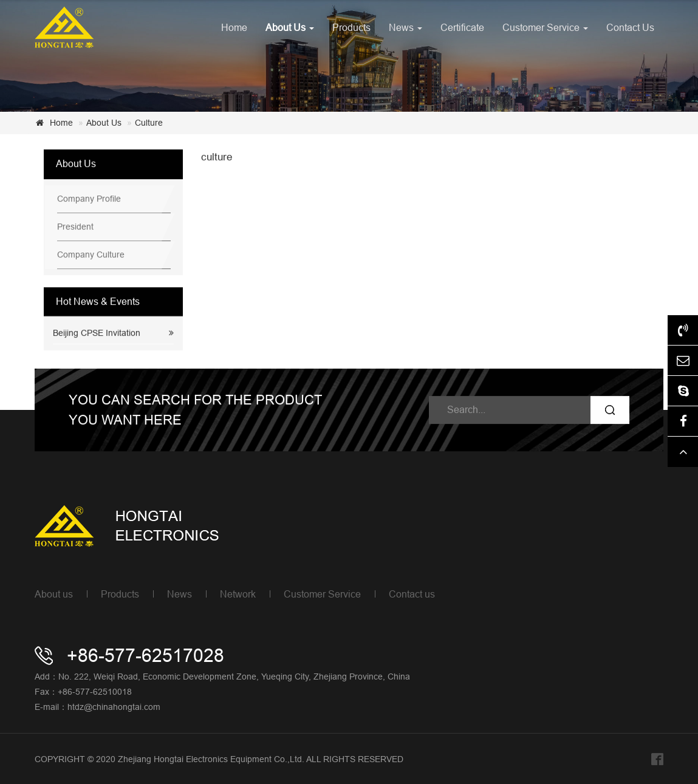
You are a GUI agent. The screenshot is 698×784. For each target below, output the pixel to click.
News (405, 27)
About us (54, 594)
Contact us (412, 594)
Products (351, 27)
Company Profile (89, 199)
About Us (290, 27)
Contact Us (630, 27)
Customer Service (545, 27)
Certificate (462, 27)
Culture (149, 123)
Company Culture (91, 255)
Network (238, 594)
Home (234, 27)
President (75, 227)
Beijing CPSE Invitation (97, 333)
